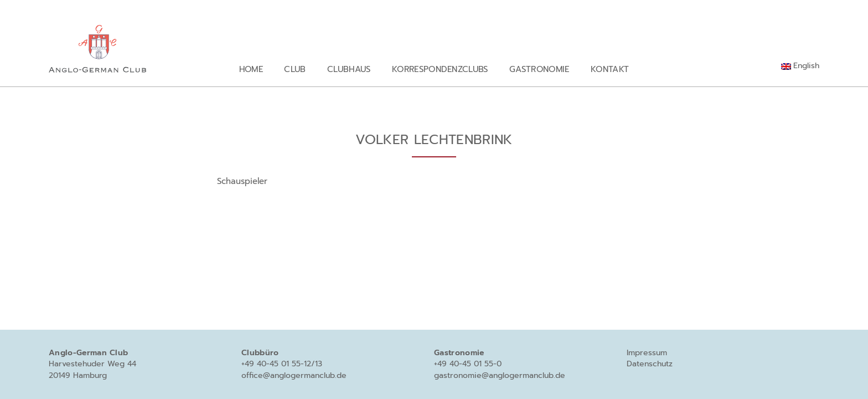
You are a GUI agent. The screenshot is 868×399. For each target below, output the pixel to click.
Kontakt (610, 69)
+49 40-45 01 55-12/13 (282, 364)
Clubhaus (349, 69)
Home (251, 69)
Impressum (647, 353)
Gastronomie (539, 69)
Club (295, 69)
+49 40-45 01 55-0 (468, 364)
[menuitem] (800, 66)
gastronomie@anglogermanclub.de (500, 375)
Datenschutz (650, 364)
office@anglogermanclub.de (294, 375)
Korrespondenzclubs (440, 69)
